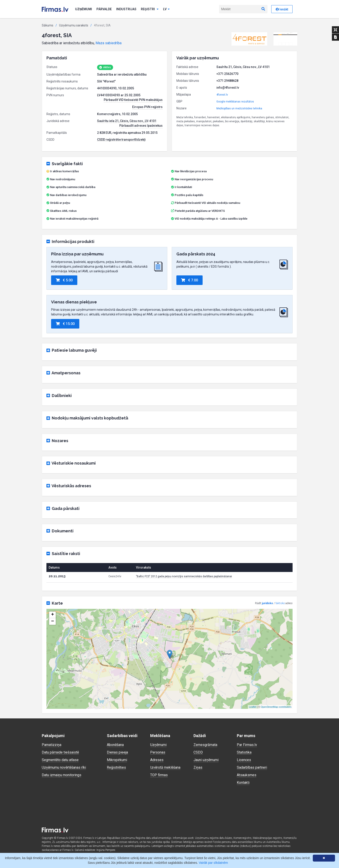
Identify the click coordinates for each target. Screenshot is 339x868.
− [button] (53, 621)
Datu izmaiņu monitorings (62, 775)
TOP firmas (159, 775)
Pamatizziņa (52, 745)
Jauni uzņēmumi (206, 760)
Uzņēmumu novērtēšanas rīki (64, 767)
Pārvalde (104, 9)
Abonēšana (115, 745)
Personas (158, 752)
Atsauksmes (247, 775)
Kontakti (243, 783)
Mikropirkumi (117, 760)
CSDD (198, 752)
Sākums (48, 25)
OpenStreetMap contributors (276, 707)
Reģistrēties (116, 767)
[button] (249, 39)
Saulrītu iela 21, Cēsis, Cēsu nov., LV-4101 (127, 121)
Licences (244, 760)
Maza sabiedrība (109, 43)
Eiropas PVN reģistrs (147, 107)
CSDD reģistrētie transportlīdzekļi (121, 140)
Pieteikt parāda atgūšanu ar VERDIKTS (200, 211)
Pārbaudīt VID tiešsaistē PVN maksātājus (133, 100)
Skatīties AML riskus (63, 211)
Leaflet (253, 707)
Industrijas (126, 9)
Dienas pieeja (117, 752)
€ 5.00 (64, 280)
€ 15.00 (65, 324)
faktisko (280, 603)
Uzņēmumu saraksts (74, 25)
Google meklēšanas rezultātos (235, 102)
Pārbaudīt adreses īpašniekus (141, 126)
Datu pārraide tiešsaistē (60, 752)
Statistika (244, 752)
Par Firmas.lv (247, 745)
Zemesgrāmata (205, 745)
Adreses (157, 760)
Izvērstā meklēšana (165, 767)
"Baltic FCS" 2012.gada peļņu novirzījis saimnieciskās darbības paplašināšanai (184, 576)
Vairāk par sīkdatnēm (213, 863)
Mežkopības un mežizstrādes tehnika (239, 108)
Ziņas (198, 767)
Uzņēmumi (84, 9)
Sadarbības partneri (252, 767)
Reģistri (150, 9)
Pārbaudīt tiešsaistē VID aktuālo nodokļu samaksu (206, 203)
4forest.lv (222, 95)
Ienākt (282, 9)
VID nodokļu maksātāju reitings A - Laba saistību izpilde (211, 219)
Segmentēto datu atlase (60, 760)
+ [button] (53, 615)
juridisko (267, 603)
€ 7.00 (189, 280)
